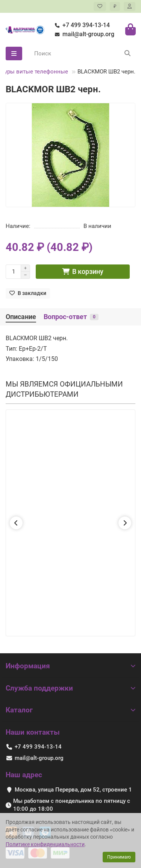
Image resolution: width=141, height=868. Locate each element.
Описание (21, 317)
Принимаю (119, 857)
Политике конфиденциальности (45, 844)
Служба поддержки (70, 688)
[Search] (83, 53)
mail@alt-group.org (83, 34)
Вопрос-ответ (71, 317)
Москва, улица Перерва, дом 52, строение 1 (73, 790)
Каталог (70, 710)
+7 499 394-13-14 (81, 25)
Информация (70, 666)
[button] (16, 523)
